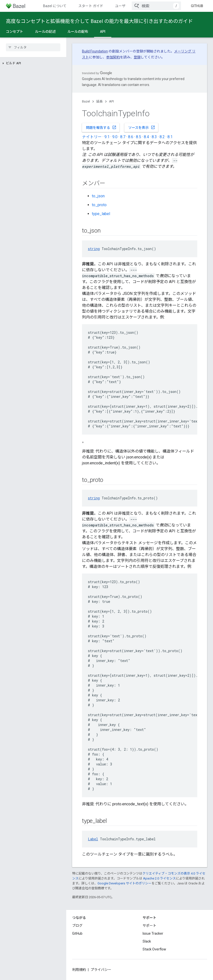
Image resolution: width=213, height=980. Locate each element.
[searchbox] (33, 47)
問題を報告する (101, 127)
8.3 (154, 137)
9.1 (107, 137)
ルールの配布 (78, 32)
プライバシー (101, 970)
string (94, 249)
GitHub (197, 6)
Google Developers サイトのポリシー (124, 883)
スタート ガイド (91, 6)
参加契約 (113, 57)
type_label (101, 214)
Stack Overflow (154, 949)
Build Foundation (95, 51)
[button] (33, 63)
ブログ (77, 926)
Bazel (86, 101)
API (111, 101)
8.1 (170, 137)
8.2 (162, 137)
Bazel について (55, 6)
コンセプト (15, 32)
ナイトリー (92, 137)
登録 (137, 57)
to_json (98, 196)
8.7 (123, 137)
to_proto (99, 205)
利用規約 (79, 970)
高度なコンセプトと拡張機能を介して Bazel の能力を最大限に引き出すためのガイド (99, 21)
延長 (99, 101)
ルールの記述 (45, 32)
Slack (147, 941)
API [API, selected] (103, 32)
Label (93, 839)
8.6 (131, 137)
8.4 (146, 137)
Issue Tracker (153, 933)
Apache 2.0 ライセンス (159, 878)
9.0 (115, 137)
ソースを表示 (142, 127)
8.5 (139, 137)
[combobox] (156, 6)
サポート (149, 926)
